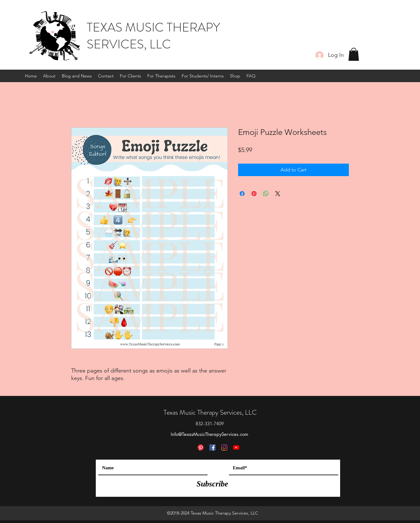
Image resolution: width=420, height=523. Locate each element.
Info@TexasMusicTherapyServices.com (210, 434)
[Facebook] (212, 447)
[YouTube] (236, 447)
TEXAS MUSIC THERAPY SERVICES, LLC (153, 36)
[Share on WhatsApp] (266, 194)
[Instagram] (224, 447)
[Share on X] (278, 194)
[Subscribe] (212, 484)
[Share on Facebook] (242, 194)
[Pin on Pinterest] (254, 194)
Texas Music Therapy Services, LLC (210, 412)
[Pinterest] (201, 447)
